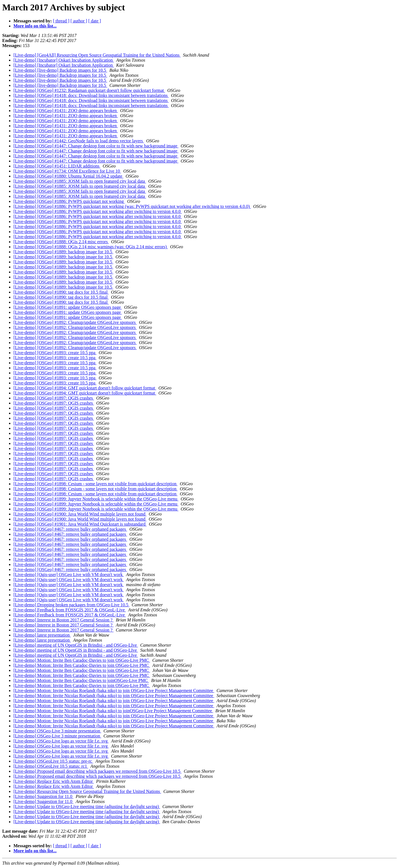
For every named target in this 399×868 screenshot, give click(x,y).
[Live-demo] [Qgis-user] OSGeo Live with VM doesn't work (69, 575)
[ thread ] (61, 21)
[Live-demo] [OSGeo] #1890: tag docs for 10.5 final (61, 292)
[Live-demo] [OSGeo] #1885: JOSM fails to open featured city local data (80, 181)
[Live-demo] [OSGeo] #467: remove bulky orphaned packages (70, 529)
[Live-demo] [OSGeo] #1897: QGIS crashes (54, 398)
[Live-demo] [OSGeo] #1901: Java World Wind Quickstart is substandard (80, 524)
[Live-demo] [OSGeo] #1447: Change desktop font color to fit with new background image (96, 146)
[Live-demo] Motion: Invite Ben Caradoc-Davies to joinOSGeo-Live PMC (81, 680)
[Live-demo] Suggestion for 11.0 (43, 796)
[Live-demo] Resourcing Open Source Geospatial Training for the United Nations (87, 791)
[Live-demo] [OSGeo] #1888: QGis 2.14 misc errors (61, 242)
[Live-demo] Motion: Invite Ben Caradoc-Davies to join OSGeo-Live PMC (82, 660)
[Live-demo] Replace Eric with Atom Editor (54, 781)
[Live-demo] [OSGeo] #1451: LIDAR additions (57, 166)
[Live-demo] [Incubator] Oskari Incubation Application (64, 60)
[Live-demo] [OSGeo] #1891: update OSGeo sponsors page (68, 307)
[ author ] (79, 21)
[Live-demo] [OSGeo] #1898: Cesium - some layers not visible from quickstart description (96, 484)
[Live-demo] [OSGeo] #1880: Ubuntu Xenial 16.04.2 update (68, 176)
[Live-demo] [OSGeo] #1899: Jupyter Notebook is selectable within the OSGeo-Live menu (96, 499)
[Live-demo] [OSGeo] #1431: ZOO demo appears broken (66, 111)
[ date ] (95, 21)
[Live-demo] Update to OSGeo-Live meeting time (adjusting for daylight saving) (87, 807)
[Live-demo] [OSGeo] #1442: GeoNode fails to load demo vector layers (79, 141)
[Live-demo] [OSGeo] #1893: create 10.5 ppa (55, 353)
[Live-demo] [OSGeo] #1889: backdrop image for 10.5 (63, 252)
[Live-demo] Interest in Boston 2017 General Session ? (63, 620)
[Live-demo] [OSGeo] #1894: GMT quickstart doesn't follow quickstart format (85, 388)
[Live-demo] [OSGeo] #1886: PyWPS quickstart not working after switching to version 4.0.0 (98, 211)
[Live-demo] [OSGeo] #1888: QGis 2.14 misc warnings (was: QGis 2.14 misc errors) (91, 247)
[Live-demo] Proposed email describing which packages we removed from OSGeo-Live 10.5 (98, 771)
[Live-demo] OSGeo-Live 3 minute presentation (57, 731)
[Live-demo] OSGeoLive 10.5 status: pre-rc (53, 761)
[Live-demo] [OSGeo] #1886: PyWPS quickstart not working (69, 201)
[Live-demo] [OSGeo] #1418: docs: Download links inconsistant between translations (91, 95)
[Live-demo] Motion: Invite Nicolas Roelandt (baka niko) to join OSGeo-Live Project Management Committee (114, 691)
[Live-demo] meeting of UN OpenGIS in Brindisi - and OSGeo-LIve (76, 645)
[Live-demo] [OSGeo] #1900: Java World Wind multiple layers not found (80, 514)
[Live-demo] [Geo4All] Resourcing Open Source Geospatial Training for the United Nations (97, 55)
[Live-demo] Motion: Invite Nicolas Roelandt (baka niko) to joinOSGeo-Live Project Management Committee (113, 711)
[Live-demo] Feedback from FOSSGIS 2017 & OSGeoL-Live (70, 610)
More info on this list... (35, 26)
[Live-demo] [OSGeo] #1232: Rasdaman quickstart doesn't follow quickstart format (89, 90)
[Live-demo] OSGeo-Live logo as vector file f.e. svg (61, 741)
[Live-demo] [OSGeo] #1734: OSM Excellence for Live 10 (67, 171)
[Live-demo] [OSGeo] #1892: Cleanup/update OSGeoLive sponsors (75, 322)
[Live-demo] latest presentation (42, 635)
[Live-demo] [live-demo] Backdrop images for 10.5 (60, 70)
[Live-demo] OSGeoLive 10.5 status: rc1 (51, 766)
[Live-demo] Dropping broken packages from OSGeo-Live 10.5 (71, 605)
